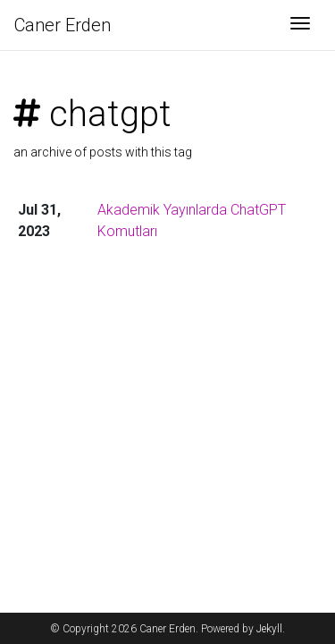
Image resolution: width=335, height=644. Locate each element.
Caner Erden (63, 25)
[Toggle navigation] (300, 25)
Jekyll (269, 629)
